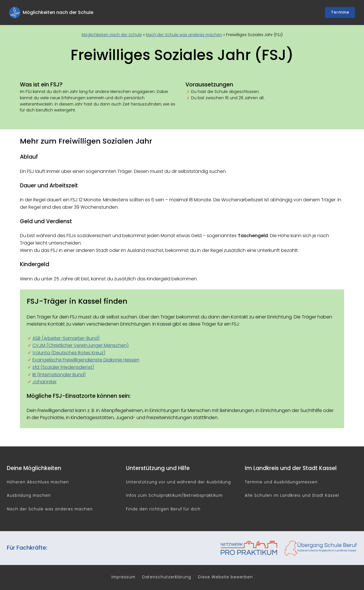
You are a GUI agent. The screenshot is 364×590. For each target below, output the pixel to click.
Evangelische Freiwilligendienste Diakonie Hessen (86, 360)
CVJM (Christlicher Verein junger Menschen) (81, 345)
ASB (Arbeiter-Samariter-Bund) (66, 338)
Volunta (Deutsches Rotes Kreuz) (69, 353)
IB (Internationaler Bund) (59, 375)
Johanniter (45, 382)
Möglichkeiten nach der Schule (112, 35)
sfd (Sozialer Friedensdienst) (63, 367)
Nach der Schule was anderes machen (184, 35)
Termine (340, 12)
